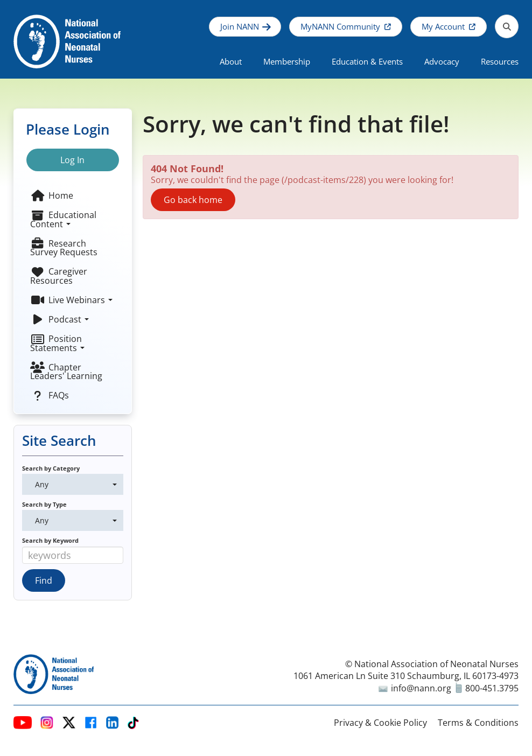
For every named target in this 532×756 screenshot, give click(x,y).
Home (52, 195)
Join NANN (240, 27)
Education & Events (367, 61)
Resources (500, 61)
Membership (287, 61)
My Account (443, 27)
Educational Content (63, 219)
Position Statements (57, 343)
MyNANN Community (340, 27)
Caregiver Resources (59, 276)
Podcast (59, 319)
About (231, 61)
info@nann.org (415, 688)
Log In (72, 160)
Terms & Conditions (478, 723)
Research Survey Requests (64, 248)
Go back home (193, 200)
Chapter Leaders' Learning (66, 372)
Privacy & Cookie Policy (380, 723)
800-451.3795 (487, 688)
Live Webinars (71, 300)
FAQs (50, 395)
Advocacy (442, 61)
